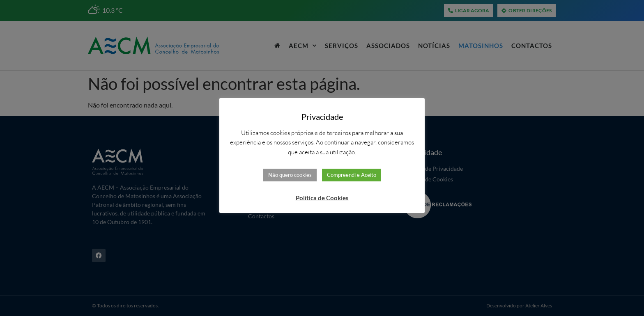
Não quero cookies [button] (290, 175)
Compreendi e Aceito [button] (352, 175)
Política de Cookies (322, 198)
